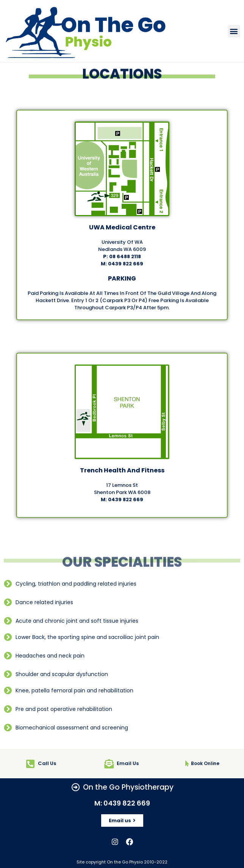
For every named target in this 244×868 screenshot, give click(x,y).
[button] (234, 31)
